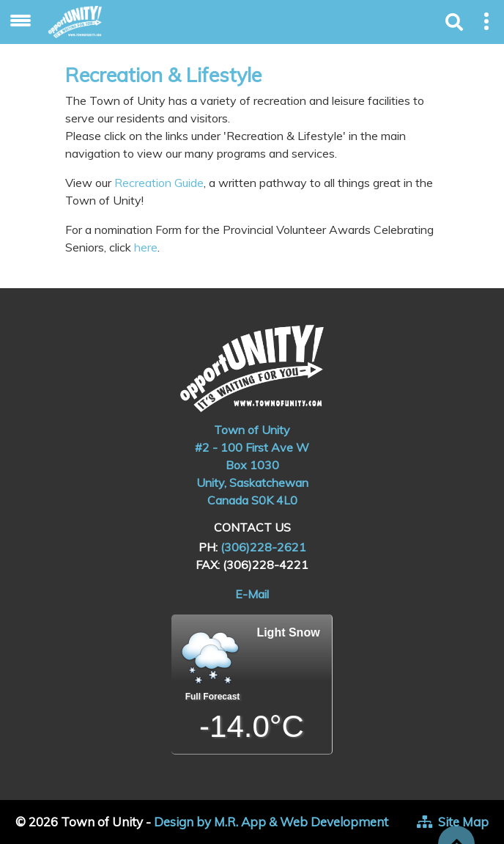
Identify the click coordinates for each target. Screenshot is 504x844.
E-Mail (252, 594)
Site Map (463, 822)
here (146, 247)
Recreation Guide (157, 183)
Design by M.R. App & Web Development (271, 822)
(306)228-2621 (263, 547)
